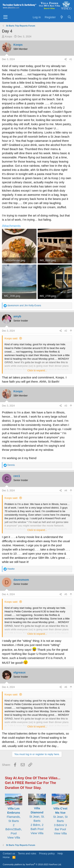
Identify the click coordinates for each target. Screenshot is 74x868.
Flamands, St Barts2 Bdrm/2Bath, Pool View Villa (14, 821)
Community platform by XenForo (32, 864)
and (24, 305)
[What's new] (61, 17)
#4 (66, 491)
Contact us (9, 853)
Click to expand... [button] (37, 370)
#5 (66, 594)
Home (6, 857)
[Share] (66, 59)
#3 (66, 406)
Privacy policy (47, 853)
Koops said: (11, 338)
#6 (66, 687)
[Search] (69, 17)
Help (60, 853)
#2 (66, 331)
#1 (71, 59)
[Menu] (5, 17)
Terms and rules (27, 853)
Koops (9, 36)
